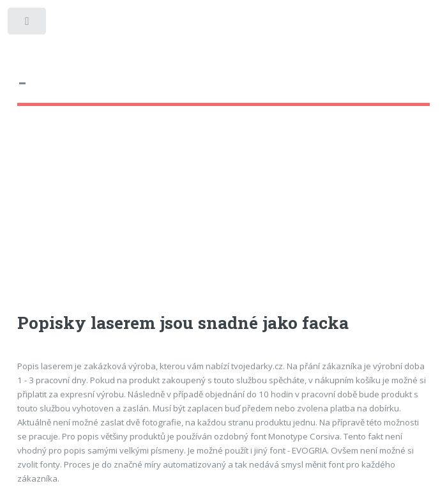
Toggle (28, 24)
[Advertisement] (224, 221)
